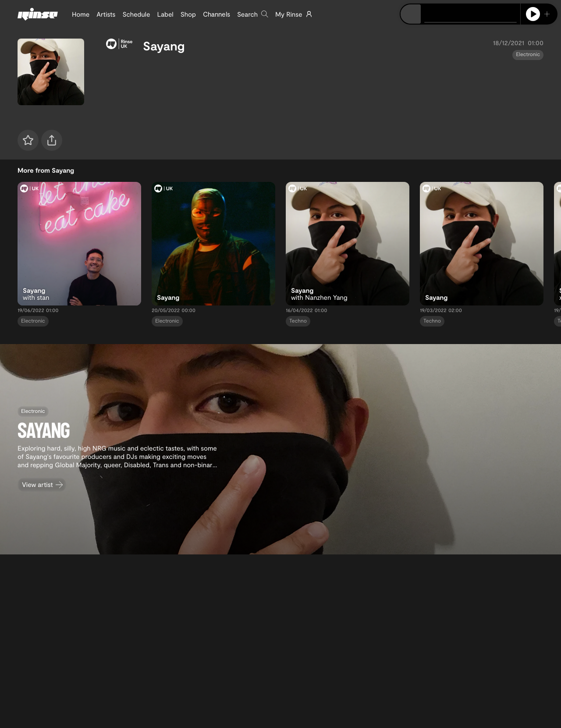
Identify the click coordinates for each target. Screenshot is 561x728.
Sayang (164, 46)
